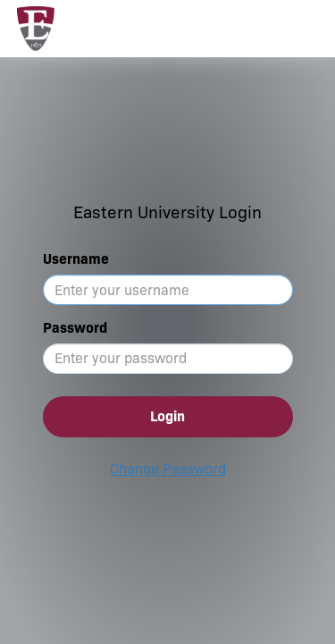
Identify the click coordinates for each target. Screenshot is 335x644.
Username (76, 259)
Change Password (168, 469)
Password (75, 328)
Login (167, 416)
